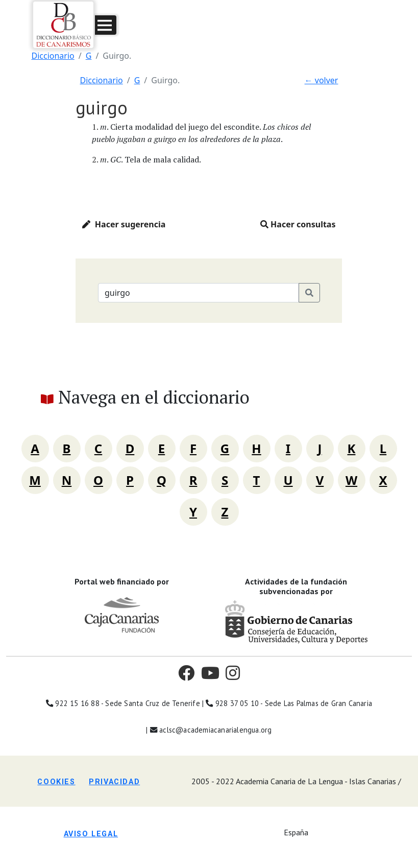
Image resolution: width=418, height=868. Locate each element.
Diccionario (53, 56)
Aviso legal (91, 834)
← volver (322, 80)
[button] (106, 25)
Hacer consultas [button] (298, 224)
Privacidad (114, 782)
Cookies (56, 782)
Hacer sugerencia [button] (124, 224)
